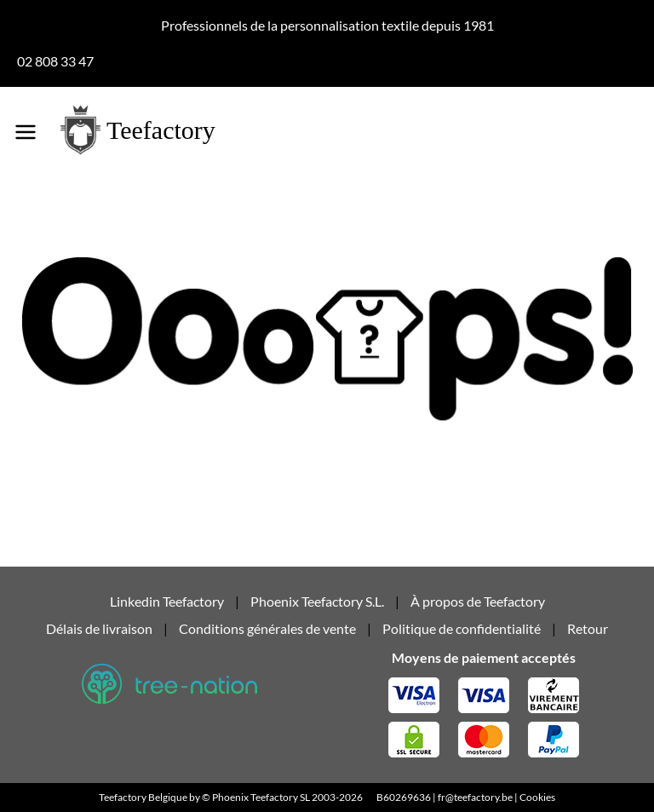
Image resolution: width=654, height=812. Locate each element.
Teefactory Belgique (143, 797)
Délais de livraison (99, 628)
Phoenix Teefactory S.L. (317, 601)
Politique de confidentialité (462, 628)
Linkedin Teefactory (168, 601)
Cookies (537, 797)
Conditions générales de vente (267, 628)
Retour (588, 628)
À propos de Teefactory (478, 601)
